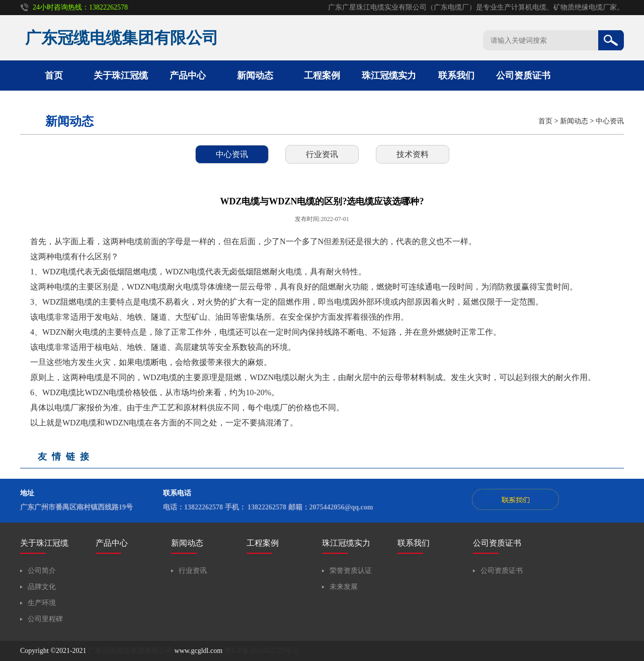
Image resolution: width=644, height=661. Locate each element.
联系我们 (456, 76)
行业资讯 (322, 154)
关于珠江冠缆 (121, 76)
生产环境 (42, 603)
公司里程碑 (45, 619)
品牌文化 (42, 587)
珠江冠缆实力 (389, 76)
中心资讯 (610, 121)
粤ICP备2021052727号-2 (261, 651)
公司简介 (42, 571)
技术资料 (413, 154)
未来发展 (344, 587)
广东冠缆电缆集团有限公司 (130, 651)
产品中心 (188, 76)
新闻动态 (255, 76)
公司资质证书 (523, 76)
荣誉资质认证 (351, 571)
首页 (54, 76)
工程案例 (322, 76)
